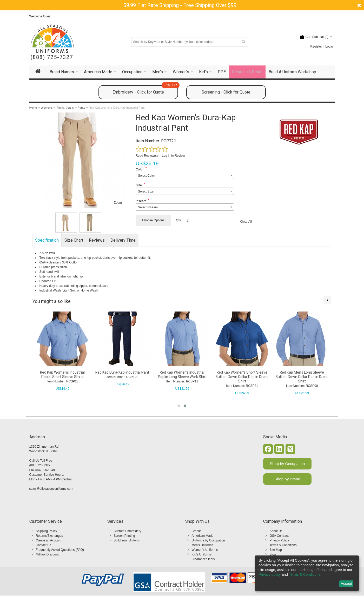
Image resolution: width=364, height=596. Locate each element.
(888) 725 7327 (40, 465)
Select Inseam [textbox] (148, 207)
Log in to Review (173, 156)
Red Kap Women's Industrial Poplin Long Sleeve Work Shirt (184, 375)
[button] (179, 406)
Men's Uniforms (203, 545)
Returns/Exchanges (49, 536)
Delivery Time (123, 240)
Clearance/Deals (203, 559)
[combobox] (185, 175)
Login (329, 47)
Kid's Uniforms (202, 554)
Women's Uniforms (205, 550)
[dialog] (307, 573)
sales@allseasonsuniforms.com (51, 489)
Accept (346, 584)
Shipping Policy (47, 531)
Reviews (97, 240)
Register (316, 47)
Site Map (276, 550)
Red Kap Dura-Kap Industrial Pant (124, 372)
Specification (47, 240)
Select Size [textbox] (146, 191)
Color (140, 169)
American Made (203, 536)
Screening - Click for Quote (226, 92)
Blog (273, 554)
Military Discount (47, 554)
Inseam (141, 201)
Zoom (118, 203)
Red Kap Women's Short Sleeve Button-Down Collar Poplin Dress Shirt (243, 377)
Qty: (179, 220)
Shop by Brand (287, 479)
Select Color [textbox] (146, 176)
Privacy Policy (279, 540)
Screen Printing (124, 536)
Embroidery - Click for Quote (145, 90)
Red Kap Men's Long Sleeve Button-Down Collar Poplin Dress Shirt (303, 377)
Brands (197, 531)
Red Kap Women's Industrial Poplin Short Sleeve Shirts (64, 375)
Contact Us (44, 545)
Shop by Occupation (287, 464)
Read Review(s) (147, 156)
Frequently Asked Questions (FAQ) (60, 550)
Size (139, 185)
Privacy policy (270, 574)
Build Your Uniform (127, 540)
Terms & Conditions (283, 545)
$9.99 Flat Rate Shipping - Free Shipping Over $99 (180, 5)
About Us (276, 531)
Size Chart (74, 240)
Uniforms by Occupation (208, 540)
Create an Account (49, 540)
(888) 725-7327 (52, 57)
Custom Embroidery (128, 531)
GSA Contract (279, 536)
